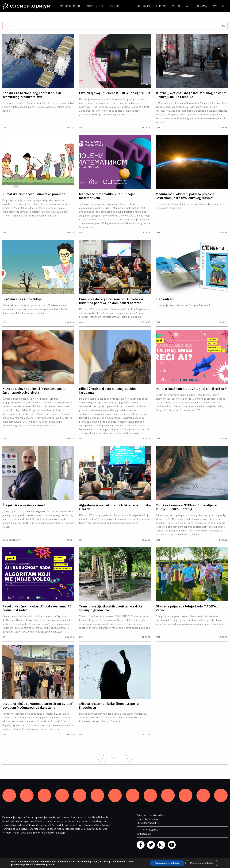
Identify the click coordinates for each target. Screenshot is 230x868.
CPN (214, 6)
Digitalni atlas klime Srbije (22, 299)
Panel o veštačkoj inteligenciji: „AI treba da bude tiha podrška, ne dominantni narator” (111, 301)
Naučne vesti (94, 6)
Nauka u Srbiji (70, 6)
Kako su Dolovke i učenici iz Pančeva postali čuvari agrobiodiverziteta (35, 391)
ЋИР (224, 6)
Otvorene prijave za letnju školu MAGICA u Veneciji (187, 608)
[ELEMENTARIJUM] (29, 6)
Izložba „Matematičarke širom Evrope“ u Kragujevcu (109, 706)
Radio (188, 6)
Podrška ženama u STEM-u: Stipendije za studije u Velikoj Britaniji (186, 507)
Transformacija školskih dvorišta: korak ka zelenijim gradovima (111, 608)
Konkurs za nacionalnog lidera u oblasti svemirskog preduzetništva (32, 95)
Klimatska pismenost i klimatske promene (34, 194)
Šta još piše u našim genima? (24, 505)
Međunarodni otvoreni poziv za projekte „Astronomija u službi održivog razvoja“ (185, 196)
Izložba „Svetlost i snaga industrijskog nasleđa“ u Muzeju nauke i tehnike (191, 95)
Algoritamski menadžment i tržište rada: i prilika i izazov (115, 507)
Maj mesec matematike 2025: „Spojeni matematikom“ (108, 196)
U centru (114, 6)
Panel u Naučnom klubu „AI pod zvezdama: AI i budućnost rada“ (37, 608)
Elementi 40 (165, 299)
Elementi (161, 6)
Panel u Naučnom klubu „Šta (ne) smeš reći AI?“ (192, 389)
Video (176, 6)
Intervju (144, 6)
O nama (202, 6)
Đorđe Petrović (12, 540)
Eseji (129, 6)
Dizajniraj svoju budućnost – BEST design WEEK (115, 93)
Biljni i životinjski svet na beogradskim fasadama (107, 391)
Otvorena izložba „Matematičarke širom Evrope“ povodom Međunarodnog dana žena (38, 706)
